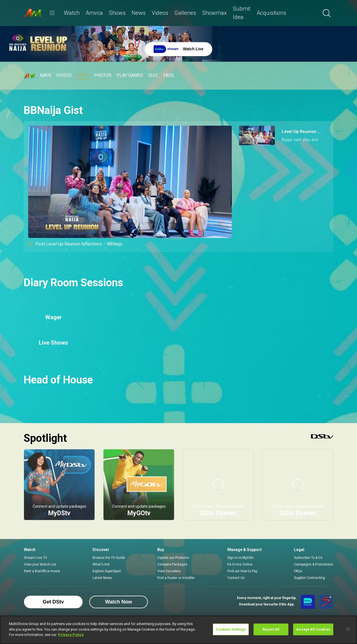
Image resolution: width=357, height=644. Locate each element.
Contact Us (236, 578)
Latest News (102, 578)
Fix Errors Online (240, 564)
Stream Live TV (36, 558)
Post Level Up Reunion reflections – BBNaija (75, 244)
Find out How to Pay (242, 571)
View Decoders (169, 571)
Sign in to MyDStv (241, 558)
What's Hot (101, 564)
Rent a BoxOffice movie (42, 571)
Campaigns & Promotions (313, 564)
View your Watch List (40, 564)
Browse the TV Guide (109, 558)
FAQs (298, 571)
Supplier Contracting (309, 578)
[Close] (348, 629)
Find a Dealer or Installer (176, 578)
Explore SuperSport (107, 571)
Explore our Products (173, 558)
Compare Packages (172, 564)
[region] (178, 630)
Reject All (271, 629)
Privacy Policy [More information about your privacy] (71, 635)
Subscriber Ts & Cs (308, 558)
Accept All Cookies (313, 629)
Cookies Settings (231, 629)
